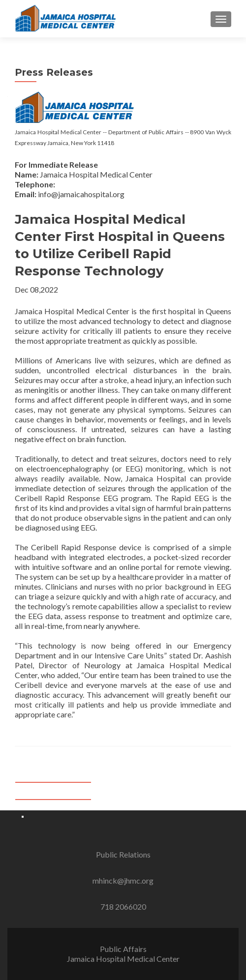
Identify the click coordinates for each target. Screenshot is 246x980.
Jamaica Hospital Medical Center (123, 959)
